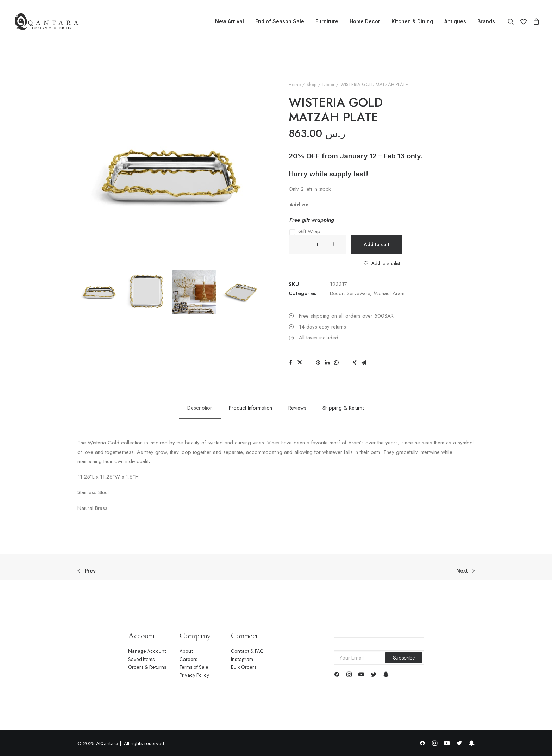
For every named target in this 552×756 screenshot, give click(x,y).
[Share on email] (364, 363)
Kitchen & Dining (412, 21)
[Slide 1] (99, 292)
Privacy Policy (194, 675)
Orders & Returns (147, 667)
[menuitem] (230, 21)
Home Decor (365, 21)
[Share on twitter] (300, 363)
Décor (328, 84)
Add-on (299, 205)
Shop (312, 84)
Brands (486, 21)
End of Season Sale (280, 21)
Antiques (455, 21)
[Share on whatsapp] (336, 363)
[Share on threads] (309, 361)
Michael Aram (389, 293)
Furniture (327, 21)
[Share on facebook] (290, 363)
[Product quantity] (317, 244)
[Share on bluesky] (345, 361)
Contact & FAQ (247, 651)
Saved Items (142, 659)
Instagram (242, 659)
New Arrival (230, 21)
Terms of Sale (194, 667)
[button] (512, 21)
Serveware (358, 293)
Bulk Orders (244, 667)
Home (295, 84)
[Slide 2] (147, 292)
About (186, 651)
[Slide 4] (241, 292)
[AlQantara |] (46, 21)
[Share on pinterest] (318, 363)
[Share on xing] (355, 363)
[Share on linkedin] (327, 363)
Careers (189, 659)
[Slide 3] (194, 292)
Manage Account (147, 651)
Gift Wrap (309, 231)
